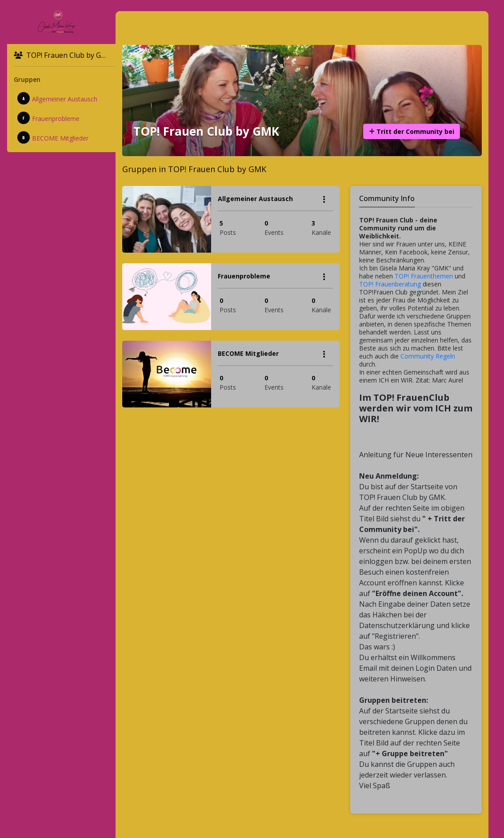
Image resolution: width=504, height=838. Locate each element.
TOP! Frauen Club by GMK (63, 55)
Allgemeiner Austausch (57, 98)
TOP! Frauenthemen (424, 276)
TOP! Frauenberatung (390, 284)
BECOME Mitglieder (53, 137)
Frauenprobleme (48, 118)
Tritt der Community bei (412, 131)
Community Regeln (428, 356)
